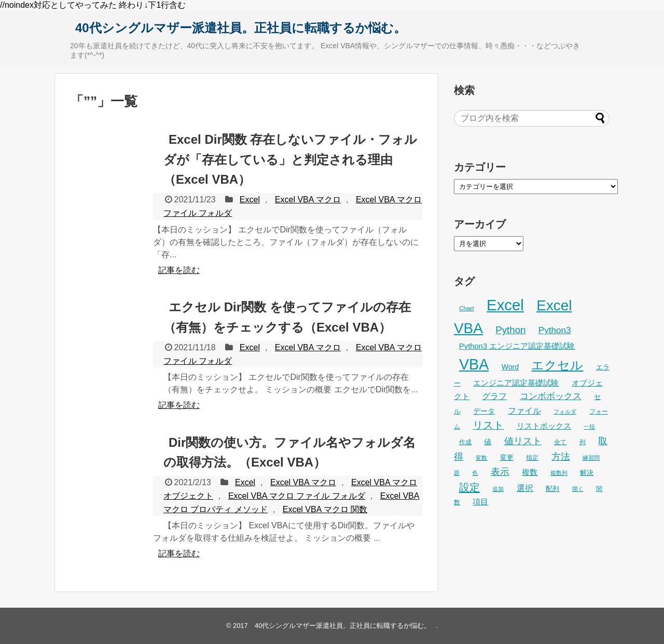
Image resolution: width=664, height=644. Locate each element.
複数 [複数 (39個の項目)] (530, 472)
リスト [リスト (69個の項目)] (488, 425)
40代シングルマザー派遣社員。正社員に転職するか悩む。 (241, 28)
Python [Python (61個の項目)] (510, 330)
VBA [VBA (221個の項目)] (474, 364)
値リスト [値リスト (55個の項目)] (523, 441)
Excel (250, 200)
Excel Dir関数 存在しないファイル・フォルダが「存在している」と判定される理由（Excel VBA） (290, 159)
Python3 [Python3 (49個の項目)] (555, 330)
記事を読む (179, 270)
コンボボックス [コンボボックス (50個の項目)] (551, 396)
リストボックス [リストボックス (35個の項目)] (544, 426)
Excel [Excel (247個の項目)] (505, 305)
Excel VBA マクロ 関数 (325, 509)
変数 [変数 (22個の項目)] (481, 458)
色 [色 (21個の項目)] (475, 473)
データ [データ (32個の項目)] (484, 411)
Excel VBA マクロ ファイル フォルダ (297, 496)
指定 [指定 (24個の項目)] (532, 457)
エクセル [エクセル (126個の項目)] (557, 365)
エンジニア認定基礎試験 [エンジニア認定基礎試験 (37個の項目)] (516, 383)
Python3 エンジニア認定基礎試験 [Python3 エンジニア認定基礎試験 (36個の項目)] (517, 346)
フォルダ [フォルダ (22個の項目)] (565, 412)
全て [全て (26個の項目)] (560, 442)
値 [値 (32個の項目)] (488, 442)
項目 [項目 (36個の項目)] (480, 502)
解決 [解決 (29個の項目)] (587, 472)
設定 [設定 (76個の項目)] (469, 487)
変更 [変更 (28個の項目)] (507, 457)
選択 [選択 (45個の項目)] (525, 488)
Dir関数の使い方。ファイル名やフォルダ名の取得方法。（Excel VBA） (289, 452)
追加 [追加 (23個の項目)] (498, 489)
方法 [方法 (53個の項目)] (561, 457)
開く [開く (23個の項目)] (578, 489)
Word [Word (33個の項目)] (510, 367)
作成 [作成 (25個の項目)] (465, 442)
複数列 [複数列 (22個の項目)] (559, 473)
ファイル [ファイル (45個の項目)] (524, 410)
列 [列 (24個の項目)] (583, 442)
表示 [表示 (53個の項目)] (500, 472)
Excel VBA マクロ (308, 200)
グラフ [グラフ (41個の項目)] (494, 396)
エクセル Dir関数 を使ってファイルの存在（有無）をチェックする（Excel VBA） (287, 317)
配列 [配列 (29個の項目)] (552, 489)
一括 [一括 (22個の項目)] (589, 427)
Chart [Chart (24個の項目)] (467, 308)
